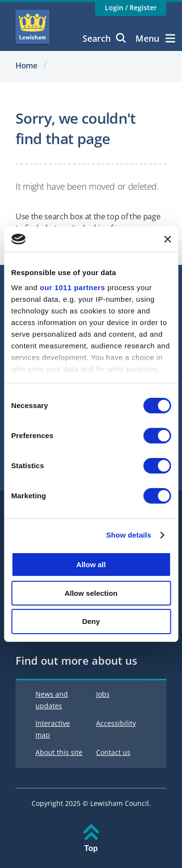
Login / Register (131, 8)
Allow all (91, 565)
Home (26, 66)
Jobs (103, 694)
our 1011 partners (72, 287)
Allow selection (91, 593)
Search (104, 38)
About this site (59, 752)
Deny (91, 621)
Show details (129, 535)
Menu (155, 38)
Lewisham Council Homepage (33, 27)
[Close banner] (167, 239)
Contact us (113, 752)
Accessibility (116, 723)
